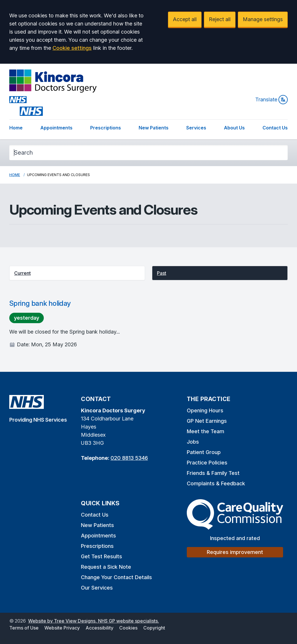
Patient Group (204, 452)
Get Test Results (102, 556)
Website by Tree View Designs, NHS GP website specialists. (94, 621)
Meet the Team (205, 431)
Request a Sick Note (106, 567)
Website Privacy (62, 628)
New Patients (154, 128)
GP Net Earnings (207, 421)
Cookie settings (72, 48)
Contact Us (275, 128)
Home (16, 128)
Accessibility (99, 628)
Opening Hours (205, 410)
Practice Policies (207, 463)
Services (196, 128)
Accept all (185, 19)
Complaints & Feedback (216, 483)
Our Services (97, 588)
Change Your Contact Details (116, 577)
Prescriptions (106, 128)
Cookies (128, 628)
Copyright (154, 628)
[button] (77, 273)
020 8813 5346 (129, 458)
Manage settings (263, 19)
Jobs (193, 442)
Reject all (220, 19)
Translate (271, 100)
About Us (234, 128)
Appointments (56, 128)
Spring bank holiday (40, 303)
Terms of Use (24, 628)
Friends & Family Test (213, 473)
